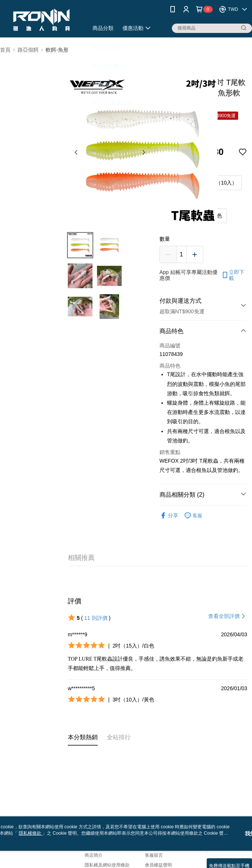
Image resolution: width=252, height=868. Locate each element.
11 (96, 618)
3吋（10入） (222, 183)
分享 (169, 516)
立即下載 (233, 275)
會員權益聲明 (158, 865)
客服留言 (154, 855)
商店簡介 (94, 855)
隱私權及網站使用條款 (107, 865)
